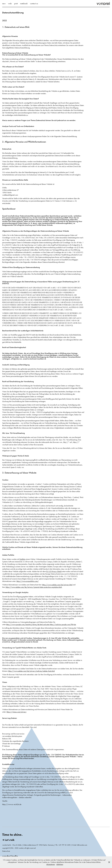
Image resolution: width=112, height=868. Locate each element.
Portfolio (22, 559)
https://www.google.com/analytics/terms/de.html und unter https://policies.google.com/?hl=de (41, 625)
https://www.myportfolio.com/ (28, 581)
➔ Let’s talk (8, 840)
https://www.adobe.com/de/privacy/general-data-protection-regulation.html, (34, 587)
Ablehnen (60, 864)
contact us (34, 3)
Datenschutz (6, 851)
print (16, 3)
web (10, 3)
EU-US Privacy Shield (54, 571)
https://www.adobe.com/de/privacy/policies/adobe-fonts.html (31, 671)
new (4, 3)
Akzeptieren (51, 864)
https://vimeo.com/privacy (16, 712)
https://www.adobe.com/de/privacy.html (57, 585)
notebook (24, 3)
